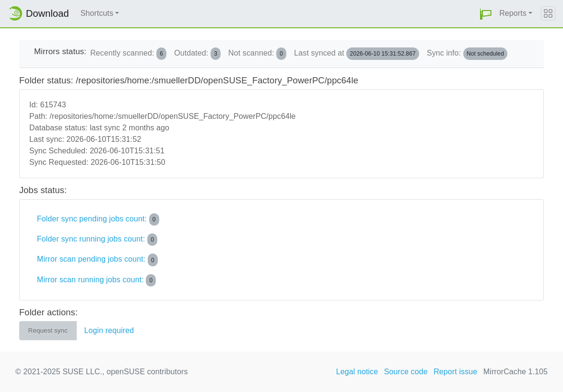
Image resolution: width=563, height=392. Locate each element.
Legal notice (357, 372)
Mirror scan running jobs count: (96, 280)
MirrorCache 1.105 (516, 372)
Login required (109, 330)
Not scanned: (257, 54)
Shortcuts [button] (97, 13)
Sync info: (467, 54)
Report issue (455, 372)
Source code (406, 372)
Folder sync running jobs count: (97, 240)
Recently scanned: (128, 54)
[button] (486, 14)
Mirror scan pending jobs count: (97, 260)
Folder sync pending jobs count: (98, 219)
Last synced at (357, 54)
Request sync (48, 330)
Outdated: (197, 54)
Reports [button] (513, 13)
